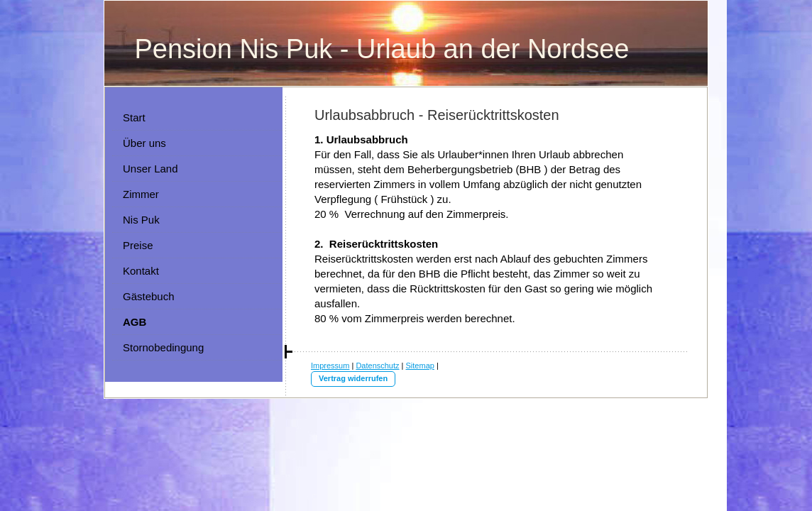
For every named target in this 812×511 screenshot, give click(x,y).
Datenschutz (377, 366)
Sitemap (420, 366)
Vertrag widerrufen (353, 378)
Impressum (330, 366)
